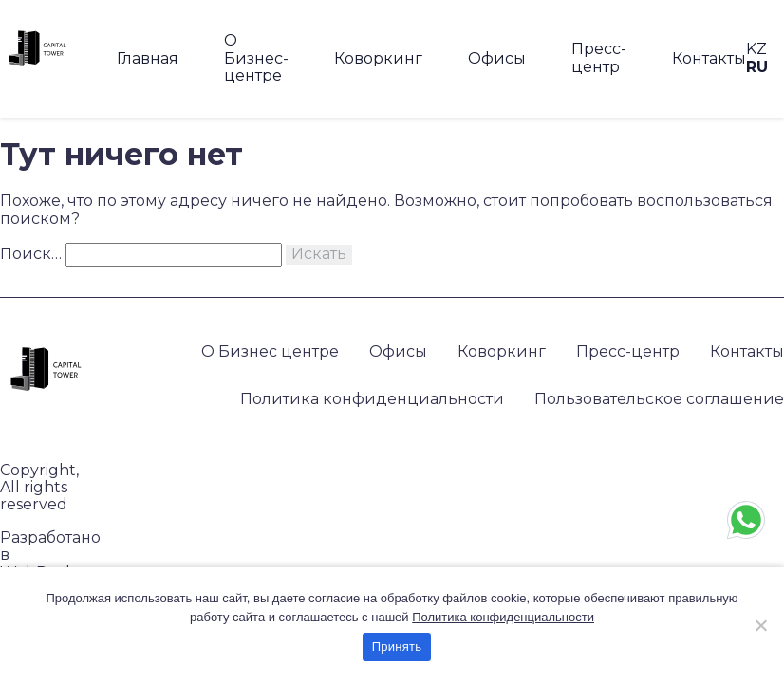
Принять (397, 646)
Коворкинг (378, 58)
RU (757, 67)
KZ (756, 49)
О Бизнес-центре (256, 58)
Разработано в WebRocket (50, 555)
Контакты (709, 58)
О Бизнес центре (270, 351)
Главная (148, 58)
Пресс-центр (599, 57)
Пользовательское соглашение (659, 399)
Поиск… (31, 254)
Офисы (497, 58)
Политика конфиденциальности (372, 399)
